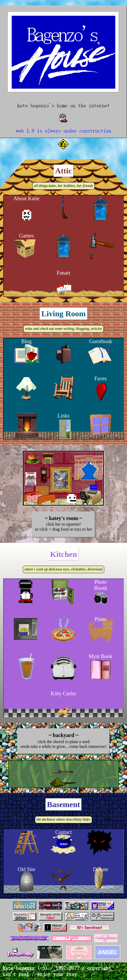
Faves (101, 378)
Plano (101, 619)
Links (63, 416)
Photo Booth (101, 585)
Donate (101, 869)
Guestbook (101, 341)
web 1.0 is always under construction (63, 131)
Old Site (26, 869)
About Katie (26, 198)
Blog (27, 341)
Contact (63, 832)
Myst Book (100, 656)
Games (26, 236)
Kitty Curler (63, 693)
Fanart (63, 273)
